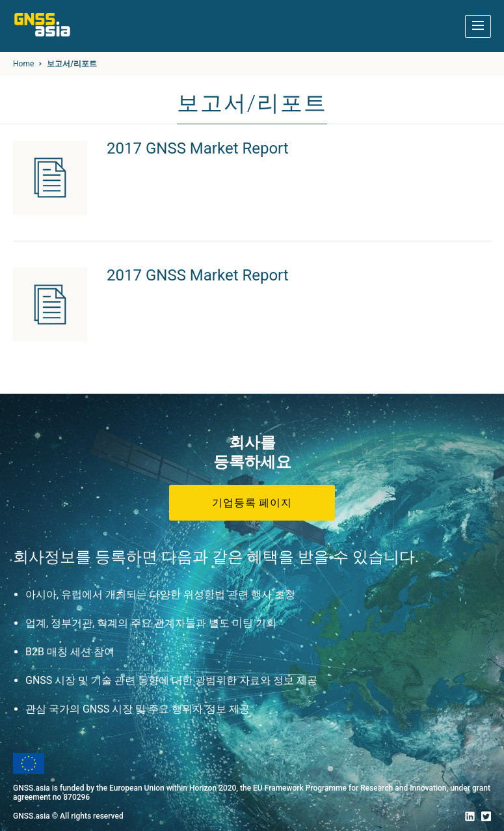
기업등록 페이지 (252, 503)
